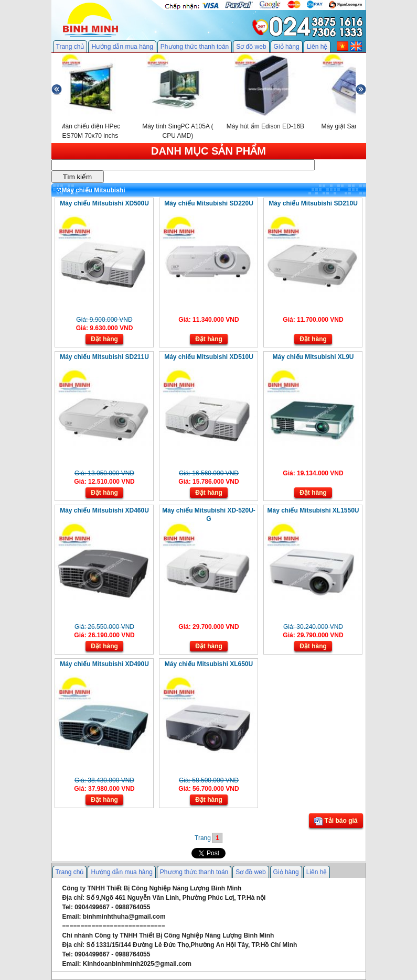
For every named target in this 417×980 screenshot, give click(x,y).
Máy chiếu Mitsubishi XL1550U (313, 510)
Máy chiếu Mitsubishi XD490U (104, 664)
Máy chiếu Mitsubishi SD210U (313, 203)
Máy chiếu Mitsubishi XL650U (209, 664)
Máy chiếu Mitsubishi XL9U (313, 357)
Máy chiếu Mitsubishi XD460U (104, 510)
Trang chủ (70, 47)
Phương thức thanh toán (195, 47)
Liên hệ (317, 47)
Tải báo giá (336, 821)
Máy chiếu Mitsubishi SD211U (104, 357)
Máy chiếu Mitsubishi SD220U (209, 203)
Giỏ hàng (287, 47)
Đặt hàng (104, 339)
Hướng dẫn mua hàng (122, 47)
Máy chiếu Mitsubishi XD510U (209, 357)
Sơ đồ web (251, 47)
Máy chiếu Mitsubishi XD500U (104, 203)
